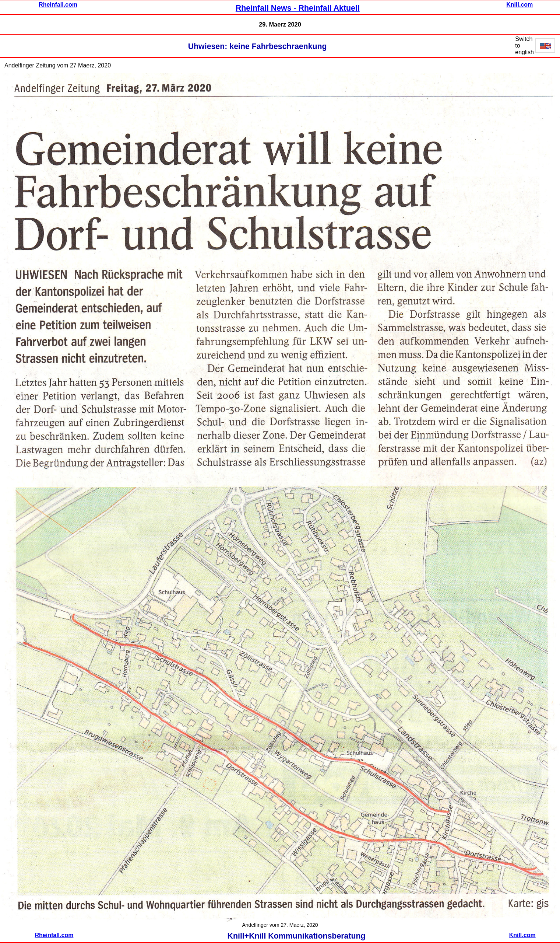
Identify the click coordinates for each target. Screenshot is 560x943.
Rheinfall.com (58, 5)
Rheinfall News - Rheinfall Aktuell (298, 8)
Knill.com (520, 5)
